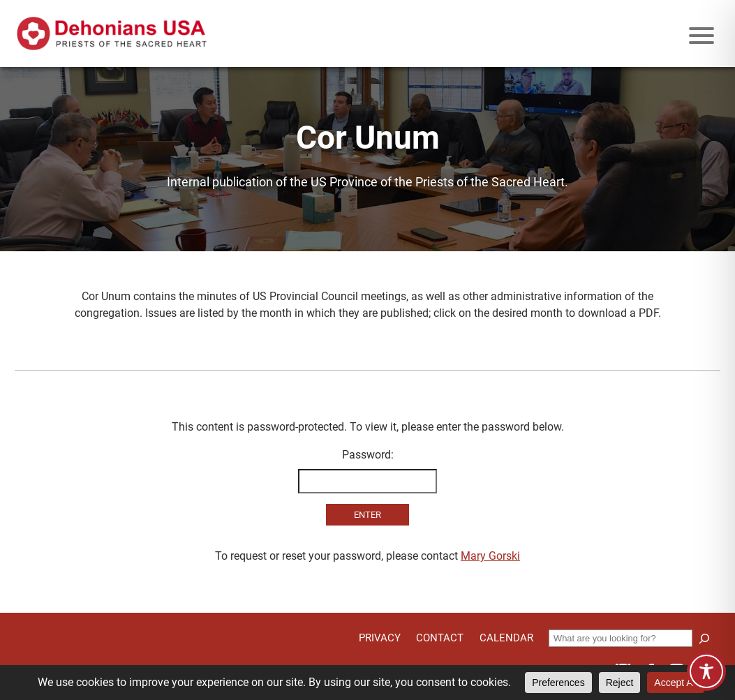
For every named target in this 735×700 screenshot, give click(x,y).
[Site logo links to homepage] (112, 33)
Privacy (380, 638)
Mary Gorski (490, 556)
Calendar (506, 638)
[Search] (704, 639)
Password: (368, 471)
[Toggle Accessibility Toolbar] (706, 671)
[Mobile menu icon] (701, 36)
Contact (440, 638)
